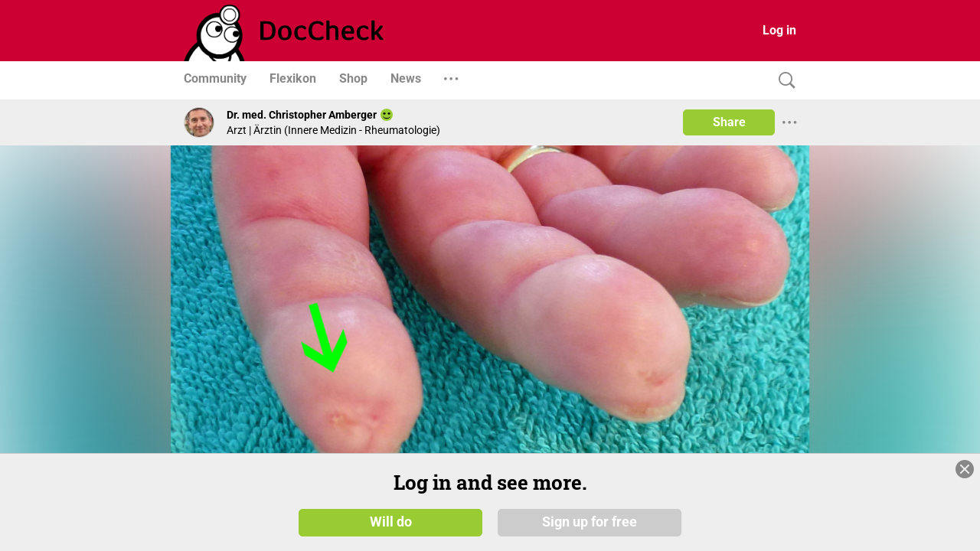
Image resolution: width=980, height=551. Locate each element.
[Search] (783, 81)
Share (729, 122)
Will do (391, 522)
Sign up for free (590, 522)
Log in (779, 30)
